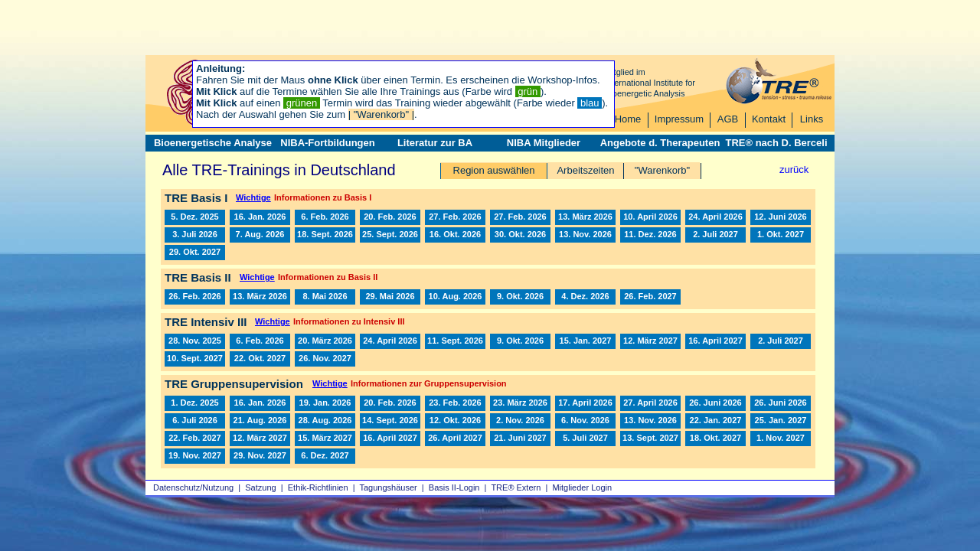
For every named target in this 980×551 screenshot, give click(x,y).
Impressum (679, 119)
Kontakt (769, 119)
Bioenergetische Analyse (213, 143)
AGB (728, 119)
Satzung (260, 487)
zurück (794, 170)
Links (812, 119)
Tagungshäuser (389, 487)
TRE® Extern (516, 487)
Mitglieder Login (582, 487)
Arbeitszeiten (585, 170)
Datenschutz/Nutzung (193, 487)
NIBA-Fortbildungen (327, 143)
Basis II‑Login (454, 487)
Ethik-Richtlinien (318, 487)
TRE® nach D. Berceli (776, 143)
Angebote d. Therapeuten (660, 143)
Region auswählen (494, 170)
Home (628, 119)
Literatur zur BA (435, 143)
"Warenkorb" (662, 170)
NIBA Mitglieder (544, 143)
